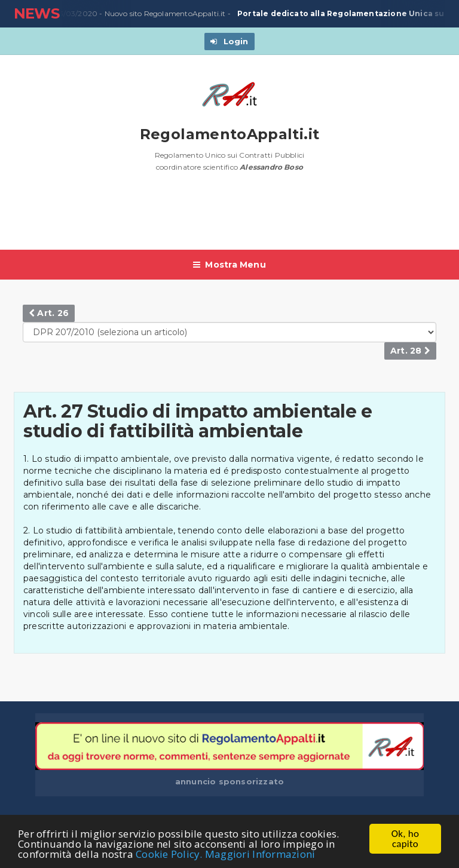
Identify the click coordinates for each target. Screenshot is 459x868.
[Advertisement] (231, 217)
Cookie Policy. (169, 855)
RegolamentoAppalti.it (230, 134)
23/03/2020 (74, 14)
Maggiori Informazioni (260, 855)
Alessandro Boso (271, 167)
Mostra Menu (229, 265)
